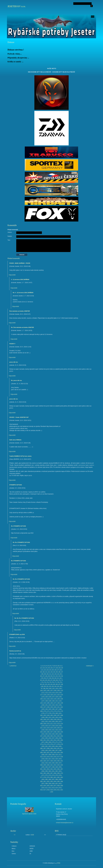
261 (45, 740)
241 (43, 734)
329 (55, 761)
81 (44, 684)
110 (62, 691)
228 (43, 730)
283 (53, 746)
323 (57, 759)
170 (45, 711)
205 (53, 722)
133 (51, 699)
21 (42, 670)
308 (50, 755)
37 (62, 672)
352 (45, 769)
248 (45, 736)
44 (58, 674)
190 (46, 717)
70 (59, 680)
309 (53, 755)
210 (48, 724)
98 (44, 689)
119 (48, 695)
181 (60, 713)
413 (53, 788)
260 (41, 740)
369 (58, 773)
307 (46, 755)
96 (61, 686)
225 (55, 728)
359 (46, 771)
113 (50, 693)
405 (48, 786)
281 (46, 746)
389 (60, 779)
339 (45, 765)
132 (48, 699)
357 (62, 769)
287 (45, 748)
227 (62, 728)
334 (50, 763)
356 (58, 769)
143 (41, 703)
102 (57, 689)
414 (57, 788)
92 (50, 686)
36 (59, 672)
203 (46, 722)
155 (60, 705)
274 (45, 744)
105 (45, 691)
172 (51, 711)
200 (58, 720)
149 (62, 703)
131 (45, 699)
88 (62, 684)
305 (62, 753)
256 (50, 738)
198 (51, 720)
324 (60, 759)
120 (51, 695)
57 (48, 678)
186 (55, 715)
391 (45, 782)
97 (42, 689)
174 (58, 711)
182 (41, 715)
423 (52, 792)
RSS (59, 863)
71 (62, 680)
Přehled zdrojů (62, 835)
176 (43, 713)
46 (41, 676)
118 (45, 695)
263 (51, 740)
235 (45, 732)
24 (50, 670)
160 (55, 707)
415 (60, 788)
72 (42, 682)
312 (41, 757)
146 (51, 703)
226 (58, 728)
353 (48, 769)
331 (62, 761)
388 (57, 779)
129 (60, 697)
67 (51, 680)
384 (43, 779)
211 (51, 724)
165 (50, 709)
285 (60, 746)
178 (50, 713)
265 (58, 740)
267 (43, 742)
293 (43, 751)
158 (48, 707)
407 (55, 786)
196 (45, 720)
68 (54, 680)
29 (41, 672)
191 (50, 717)
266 (62, 740)
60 (55, 678)
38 (42, 674)
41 (50, 674)
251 (55, 736)
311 (60, 755)
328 (51, 761)
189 (43, 717)
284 (57, 746)
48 (46, 676)
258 (57, 738)
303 (55, 753)
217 (50, 726)
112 (46, 693)
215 (43, 726)
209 (45, 724)
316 (55, 757)
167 (57, 709)
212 (55, 724)
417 (45, 790)
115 (57, 693)
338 (41, 765)
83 (49, 684)
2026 (32, 835)
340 (48, 765)
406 (51, 786)
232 (57, 730)
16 (51, 668)
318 (62, 757)
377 (41, 777)
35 (57, 672)
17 (54, 668)
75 (50, 682)
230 (50, 730)
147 (55, 703)
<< (15, 835)
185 (51, 715)
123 (62, 695)
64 (44, 680)
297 (57, 751)
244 (53, 734)
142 (60, 701)
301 (48, 753)
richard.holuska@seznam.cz (65, 823)
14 (46, 668)
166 (53, 709)
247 (41, 736)
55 (42, 678)
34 (54, 672)
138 (46, 701)
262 (48, 740)
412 (50, 788)
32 (49, 672)
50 (51, 676)
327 (48, 761)
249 (48, 736)
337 (60, 763)
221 (41, 728)
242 (46, 734)
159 (51, 707)
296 (53, 751)
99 (47, 689)
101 (53, 689)
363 (60, 771)
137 (43, 701)
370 (62, 773)
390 (41, 782)
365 (45, 773)
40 (48, 674)
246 (60, 734)
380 (51, 777)
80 (41, 684)
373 (50, 775)
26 (55, 670)
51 (54, 676)
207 (60, 722)
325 (41, 761)
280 (43, 746)
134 (55, 699)
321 (50, 759)
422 (62, 790)
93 (53, 686)
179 (53, 713)
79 (61, 682)
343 (58, 765)
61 (58, 678)
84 (51, 684)
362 (57, 771)
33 (51, 672)
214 (62, 724)
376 (60, 775)
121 (55, 695)
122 (58, 695)
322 (53, 759)
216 (46, 726)
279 (62, 744)
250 (51, 736)
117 (41, 695)
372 (46, 775)
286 (41, 748)
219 (57, 726)
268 (46, 742)
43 (55, 674)
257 (53, 738)
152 (50, 705)
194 (60, 717)
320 (46, 759)
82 (46, 684)
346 (46, 767)
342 (55, 765)
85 (54, 684)
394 (55, 782)
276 (51, 744)
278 (58, 744)
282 (50, 746)
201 (62, 720)
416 (41, 790)
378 (45, 777)
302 (51, 753)
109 (58, 691)
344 (62, 765)
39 (45, 674)
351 (41, 769)
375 (57, 775)
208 (41, 724)
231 (53, 730)
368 (55, 773)
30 (44, 672)
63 (41, 680)
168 (60, 709)
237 (51, 732)
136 (62, 699)
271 (57, 742)
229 (46, 730)
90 (45, 686)
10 (58, 666)
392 (48, 782)
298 (60, 751)
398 (46, 784)
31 (46, 672)
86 (57, 684)
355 (55, 769)
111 (43, 693)
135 (58, 699)
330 (58, 761)
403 (41, 786)
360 (50, 771)
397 (43, 784)
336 (57, 763)
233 (60, 730)
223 (48, 728)
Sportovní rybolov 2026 (29, 814)
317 (58, 757)
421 (58, 790)
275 (48, 744)
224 (51, 728)
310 (57, 755)
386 (50, 779)
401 (57, 784)
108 (55, 691)
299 (41, 753)
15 (49, 668)
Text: (9, 240)
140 (53, 701)
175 (62, 711)
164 (46, 709)
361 (53, 771)
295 (50, 751)
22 (45, 670)
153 (53, 705)
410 (43, 788)
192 (53, 717)
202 (43, 722)
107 (51, 691)
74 (48, 682)
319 (43, 759)
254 (43, 738)
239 (58, 732)
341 (51, 765)
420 (55, 790)
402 (60, 784)
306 (43, 755)
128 (57, 697)
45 (61, 674)
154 (57, 705)
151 (46, 705)
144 (45, 703)
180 (57, 713)
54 (62, 676)
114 (53, 693)
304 (58, 753)
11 (61, 666)
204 (50, 722)
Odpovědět (12, 275)
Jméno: (10, 232)
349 (57, 767)
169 (41, 711)
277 (55, 744)
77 (55, 682)
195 (41, 720)
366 (48, 773)
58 (50, 678)
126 (50, 697)
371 (43, 775)
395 (58, 782)
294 (46, 751)
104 (41, 691)
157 (45, 707)
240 (62, 732)
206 (57, 722)
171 (48, 711)
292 (62, 748)
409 (62, 786)
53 (59, 676)
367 (51, 773)
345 (43, 767)
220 (60, 726)
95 (58, 686)
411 (46, 788)
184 (48, 715)
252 (58, 736)
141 (57, 701)
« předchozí (13, 666)
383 (62, 777)
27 (58, 670)
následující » (90, 666)
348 (53, 767)
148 (58, 703)
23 (48, 670)
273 (41, 744)
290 (55, 748)
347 (50, 767)
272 (60, 742)
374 (53, 775)
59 (53, 678)
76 (53, 682)
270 (53, 742)
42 (53, 674)
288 (48, 748)
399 (50, 784)
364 (41, 773)
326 (45, 761)
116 (60, 693)
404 (45, 786)
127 (53, 697)
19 (59, 668)
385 (46, 779)
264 (55, 740)
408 (58, 786)
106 (48, 691)
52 (57, 676)
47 (44, 676)
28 (61, 670)
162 (62, 707)
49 (49, 676)
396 (62, 782)
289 (51, 748)
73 (45, 682)
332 (43, 763)
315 (51, 757)
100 (50, 689)
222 (45, 728)
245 (57, 734)
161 (58, 707)
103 (60, 689)
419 (51, 790)
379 (48, 777)
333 (46, 763)
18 (57, 668)
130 (41, 699)
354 (51, 769)
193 (57, 717)
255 (46, 738)
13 (44, 668)
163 (43, 709)
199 (55, 720)
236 (48, 732)
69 (57, 680)
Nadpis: (10, 236)
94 (55, 686)
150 (43, 705)
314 (48, 757)
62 (61, 678)
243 (50, 734)
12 (41, 668)
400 (53, 784)
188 (62, 715)
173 (55, 711)
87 (59, 684)
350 (60, 767)
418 (48, 790)
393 (51, 782)
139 (50, 701)
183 (45, 715)
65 (46, 680)
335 (53, 763)
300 (45, 753)
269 (50, 742)
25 (53, 670)
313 (45, 757)
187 (58, 715)
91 (48, 686)
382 (58, 777)
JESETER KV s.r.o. (17, 6)
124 (43, 697)
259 (60, 738)
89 (42, 686)
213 (58, 724)
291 (58, 748)
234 (41, 732)
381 (55, 777)
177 (46, 713)
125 (46, 697)
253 (62, 736)
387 (53, 779)
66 (49, 680)
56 (45, 678)
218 (53, 726)
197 (48, 720)
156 (41, 707)
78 (58, 682)
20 (62, 668)
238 (55, 732)
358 (43, 771)
